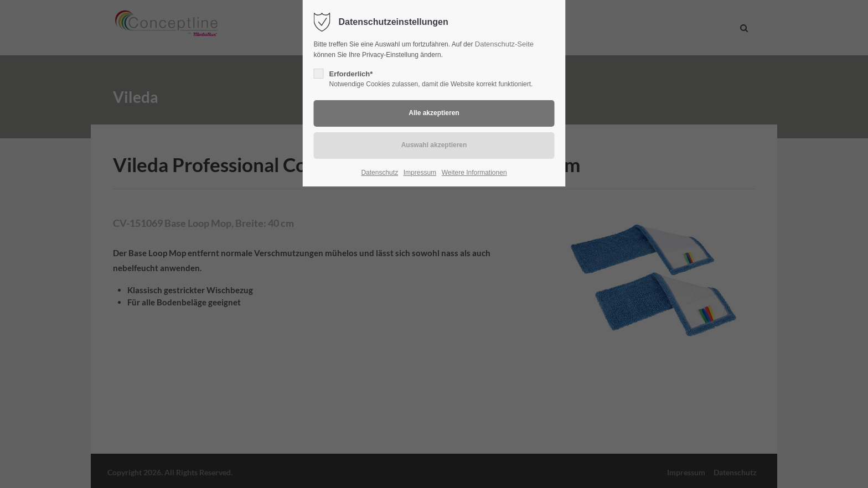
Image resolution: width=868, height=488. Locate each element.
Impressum (420, 173)
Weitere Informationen (474, 173)
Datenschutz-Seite (504, 44)
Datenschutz (379, 173)
